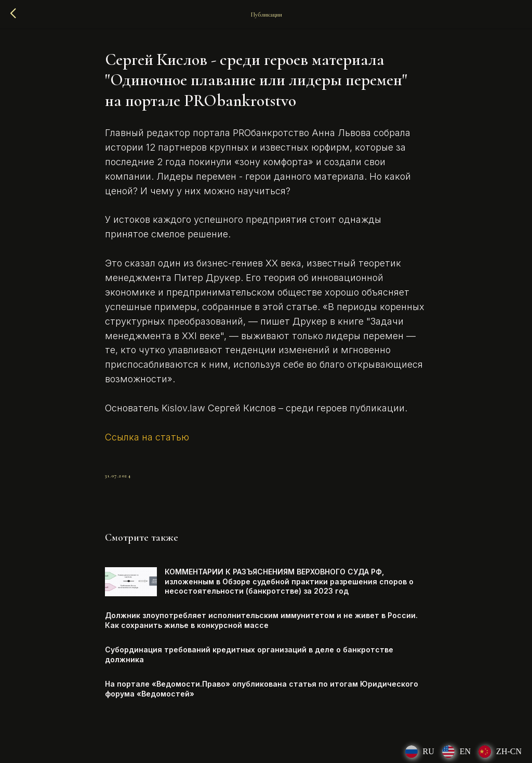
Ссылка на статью (147, 437)
